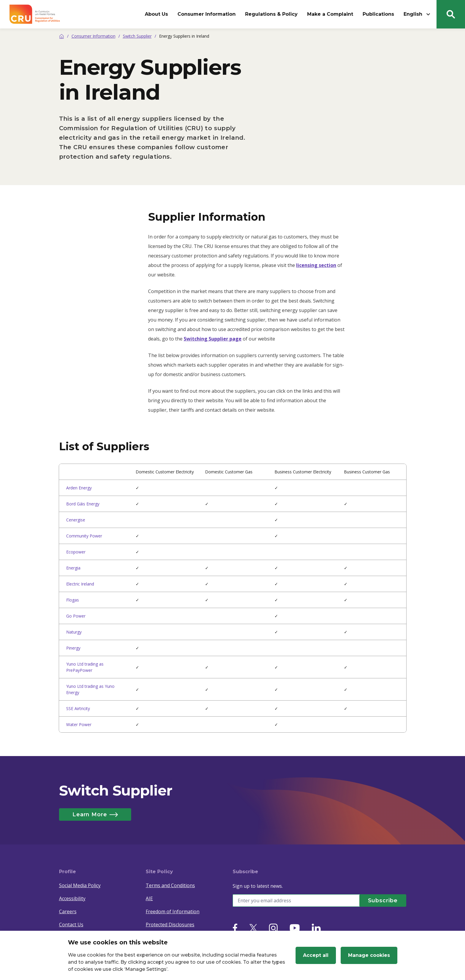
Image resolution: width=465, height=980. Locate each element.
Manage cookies (369, 955)
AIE (149, 898)
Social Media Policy (80, 885)
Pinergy (73, 648)
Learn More (96, 814)
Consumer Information (207, 14)
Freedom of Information (173, 911)
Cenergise (76, 520)
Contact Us (71, 925)
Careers (68, 911)
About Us (156, 14)
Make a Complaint (330, 14)
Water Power (79, 724)
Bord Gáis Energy (83, 504)
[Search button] (451, 14)
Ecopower (76, 552)
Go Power (76, 616)
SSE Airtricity (78, 708)
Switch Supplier (137, 36)
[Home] (62, 36)
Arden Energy (79, 488)
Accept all (316, 955)
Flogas (73, 600)
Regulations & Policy (271, 14)
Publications (378, 14)
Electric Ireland (80, 584)
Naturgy (74, 632)
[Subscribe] (382, 901)
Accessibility (72, 898)
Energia (73, 568)
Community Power (84, 536)
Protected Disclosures (170, 925)
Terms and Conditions (170, 885)
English (418, 14)
